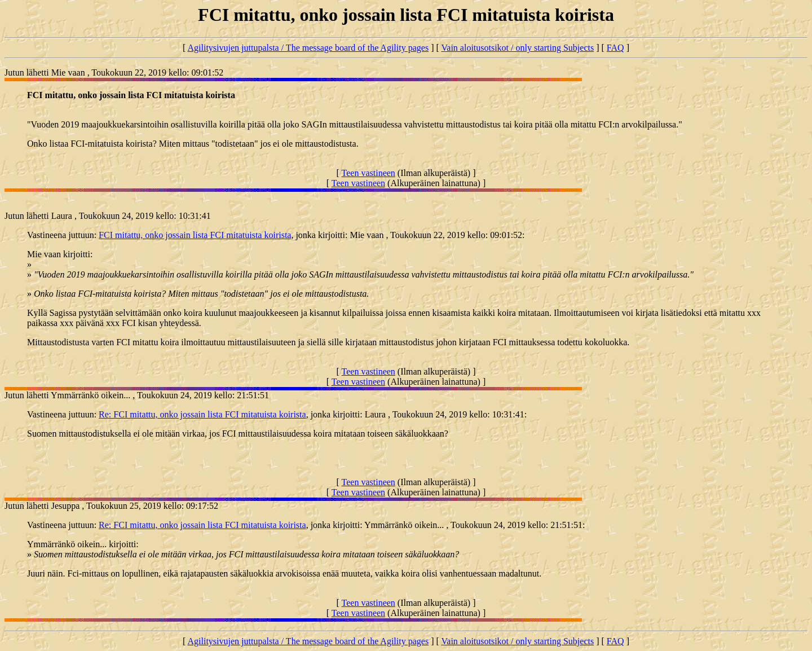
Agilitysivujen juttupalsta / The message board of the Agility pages (308, 48)
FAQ (615, 48)
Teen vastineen (369, 173)
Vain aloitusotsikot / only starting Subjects (518, 48)
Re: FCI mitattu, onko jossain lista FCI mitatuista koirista (202, 414)
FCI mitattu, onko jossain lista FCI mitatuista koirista (195, 235)
